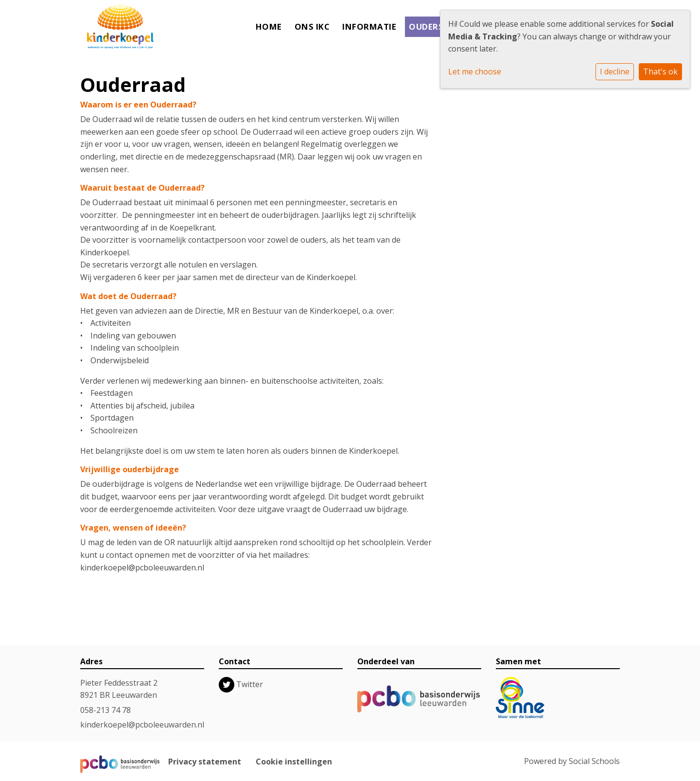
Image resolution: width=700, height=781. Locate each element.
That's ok (660, 71)
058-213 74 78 (105, 710)
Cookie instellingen (294, 762)
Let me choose (475, 71)
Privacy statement (205, 762)
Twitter (250, 684)
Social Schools (594, 761)
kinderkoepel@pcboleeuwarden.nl (142, 725)
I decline (615, 71)
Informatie (369, 27)
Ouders (426, 27)
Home (269, 27)
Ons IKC (312, 27)
